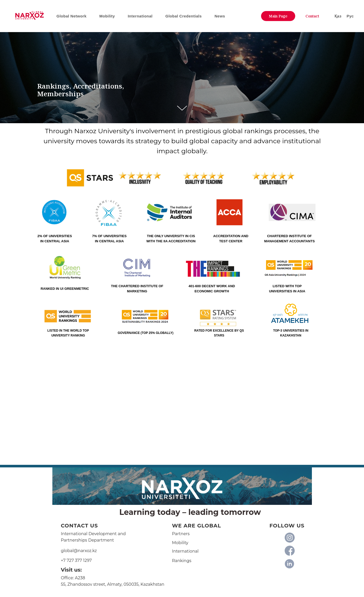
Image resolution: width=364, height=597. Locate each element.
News (220, 16)
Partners (181, 534)
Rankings (182, 561)
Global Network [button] (71, 16)
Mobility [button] (107, 16)
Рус (350, 16)
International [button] (140, 16)
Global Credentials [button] (184, 16)
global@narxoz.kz (79, 551)
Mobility (180, 543)
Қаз (338, 16)
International (185, 551)
